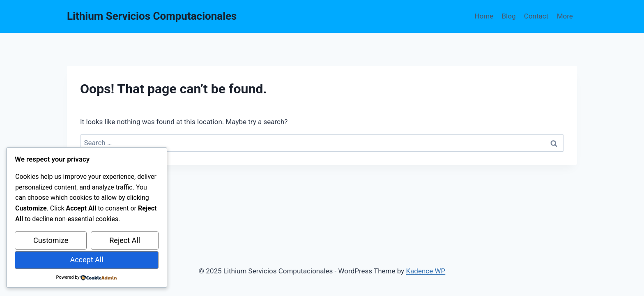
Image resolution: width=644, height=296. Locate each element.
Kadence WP (425, 271)
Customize (51, 240)
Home (484, 16)
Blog (509, 16)
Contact (536, 16)
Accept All (86, 260)
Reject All (125, 240)
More (565, 16)
